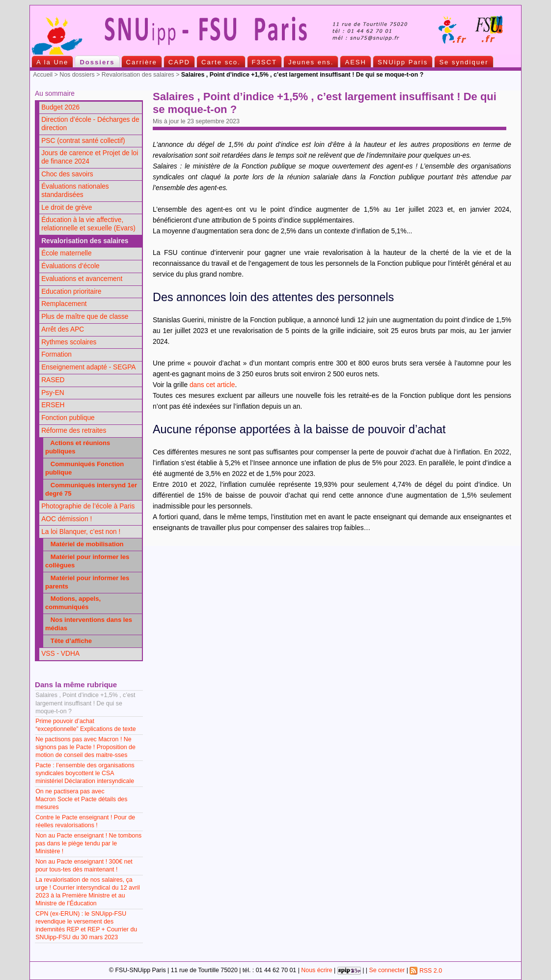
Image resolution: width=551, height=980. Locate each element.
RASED (53, 380)
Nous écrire (317, 971)
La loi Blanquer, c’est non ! (81, 532)
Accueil (43, 75)
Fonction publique (68, 418)
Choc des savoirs (67, 174)
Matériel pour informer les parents (87, 582)
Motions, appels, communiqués (73, 603)
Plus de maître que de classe (85, 317)
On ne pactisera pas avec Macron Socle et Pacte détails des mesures (81, 799)
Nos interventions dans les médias (89, 624)
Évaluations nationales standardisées (75, 191)
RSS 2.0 (426, 971)
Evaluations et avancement (82, 279)
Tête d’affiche (69, 641)
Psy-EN (53, 393)
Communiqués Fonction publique (84, 468)
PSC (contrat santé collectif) (83, 141)
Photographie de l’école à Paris (88, 506)
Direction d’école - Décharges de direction (90, 124)
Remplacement (64, 304)
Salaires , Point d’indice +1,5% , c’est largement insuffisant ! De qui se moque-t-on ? (85, 703)
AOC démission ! (67, 519)
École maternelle (66, 253)
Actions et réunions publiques (78, 447)
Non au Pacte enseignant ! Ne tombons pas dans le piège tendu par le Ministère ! (88, 843)
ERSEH (53, 405)
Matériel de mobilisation (84, 544)
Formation (56, 354)
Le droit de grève (67, 208)
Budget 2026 (60, 107)
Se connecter (387, 971)
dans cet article (212, 385)
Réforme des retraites (74, 431)
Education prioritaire (71, 292)
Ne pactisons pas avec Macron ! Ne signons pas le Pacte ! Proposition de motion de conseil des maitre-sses (85, 747)
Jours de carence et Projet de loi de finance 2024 (90, 157)
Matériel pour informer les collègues (87, 561)
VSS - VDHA (60, 654)
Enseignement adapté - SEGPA (88, 367)
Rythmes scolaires (69, 342)
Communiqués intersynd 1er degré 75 (91, 489)
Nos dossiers (77, 75)
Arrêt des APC (63, 329)
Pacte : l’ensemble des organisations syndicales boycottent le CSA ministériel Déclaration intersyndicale (85, 773)
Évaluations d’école (70, 266)
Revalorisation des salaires (138, 75)
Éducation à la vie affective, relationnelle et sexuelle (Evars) (88, 224)
